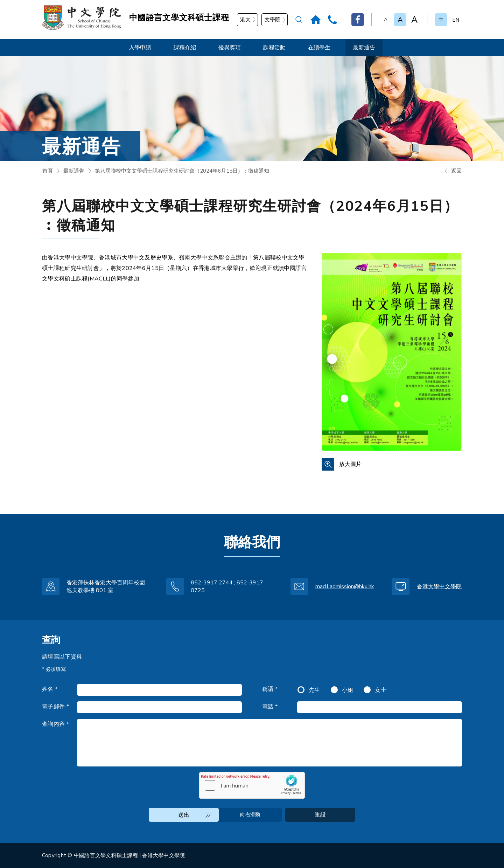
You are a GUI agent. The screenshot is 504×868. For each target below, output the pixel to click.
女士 (381, 690)
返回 (456, 171)
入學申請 (140, 48)
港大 (245, 20)
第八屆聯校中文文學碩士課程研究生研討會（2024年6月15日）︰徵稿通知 (182, 171)
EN (456, 20)
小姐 (348, 690)
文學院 (272, 20)
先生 (314, 690)
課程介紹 (185, 48)
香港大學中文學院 (439, 586)
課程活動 (274, 48)
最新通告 (364, 48)
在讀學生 (319, 48)
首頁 (48, 171)
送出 (184, 815)
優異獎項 (230, 48)
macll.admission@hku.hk (345, 586)
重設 (320, 815)
